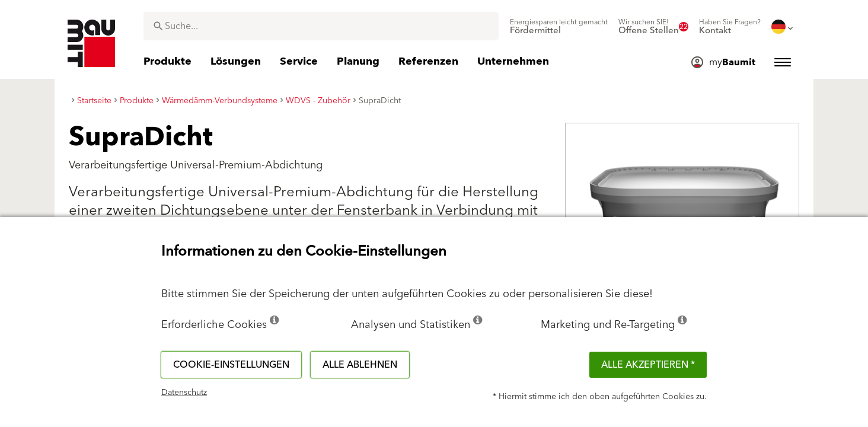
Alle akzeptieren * (648, 365)
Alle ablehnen (360, 365)
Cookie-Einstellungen (231, 365)
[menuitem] (559, 27)
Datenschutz (184, 393)
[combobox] (321, 26)
